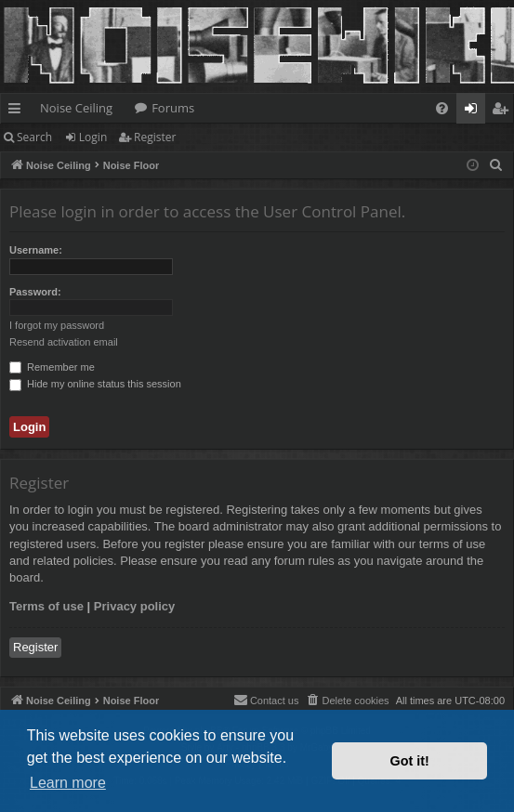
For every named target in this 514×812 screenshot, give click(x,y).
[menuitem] (442, 108)
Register (155, 137)
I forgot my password (57, 325)
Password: (35, 292)
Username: (36, 250)
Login (93, 137)
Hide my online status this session (95, 384)
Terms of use (46, 606)
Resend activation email (64, 342)
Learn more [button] (68, 783)
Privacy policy (134, 606)
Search (34, 137)
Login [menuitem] (474, 111)
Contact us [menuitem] (266, 700)
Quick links (18, 111)
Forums (173, 108)
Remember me (52, 367)
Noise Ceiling (76, 108)
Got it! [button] (410, 761)
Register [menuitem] (504, 111)
